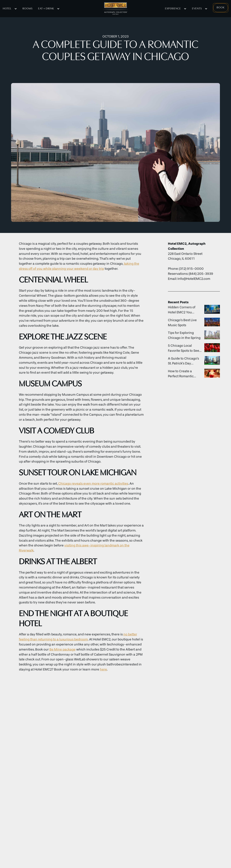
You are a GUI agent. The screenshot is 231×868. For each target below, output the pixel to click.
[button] (10, 9)
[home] (115, 9)
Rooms (28, 9)
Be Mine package (62, 649)
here (103, 669)
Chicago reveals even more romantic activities (93, 484)
